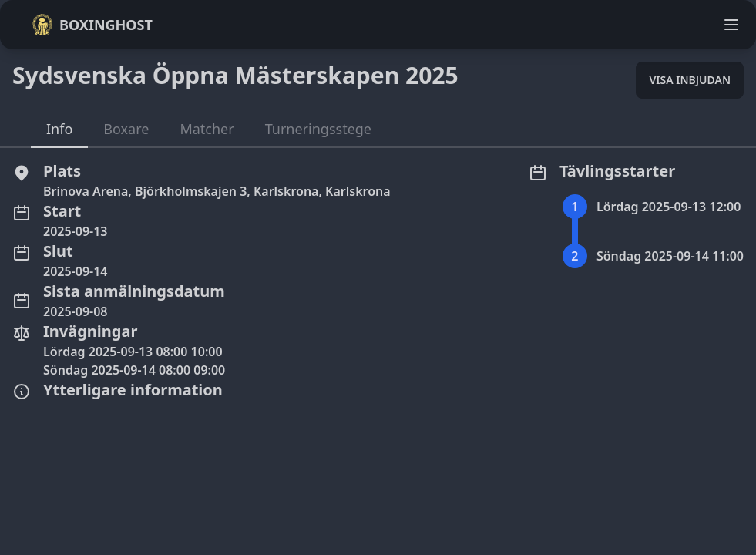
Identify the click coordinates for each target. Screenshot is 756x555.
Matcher (207, 129)
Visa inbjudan (690, 80)
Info (59, 129)
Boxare (126, 129)
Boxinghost (92, 25)
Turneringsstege (318, 129)
